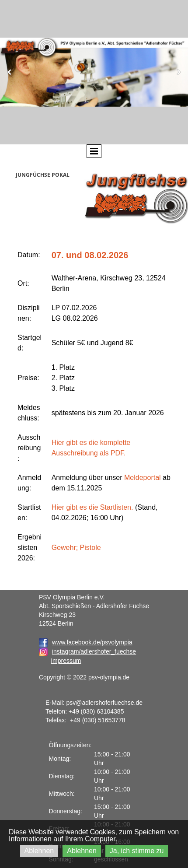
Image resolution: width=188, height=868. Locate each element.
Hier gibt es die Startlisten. (92, 507)
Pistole (91, 548)
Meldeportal (143, 478)
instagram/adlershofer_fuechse (94, 651)
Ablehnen (39, 851)
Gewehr (64, 548)
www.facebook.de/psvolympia (86, 642)
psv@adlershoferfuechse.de (104, 703)
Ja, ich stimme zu (137, 851)
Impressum (66, 661)
